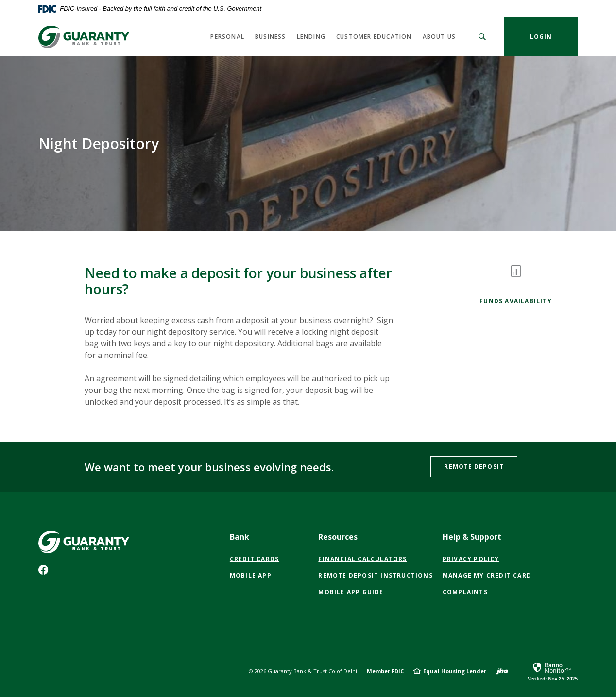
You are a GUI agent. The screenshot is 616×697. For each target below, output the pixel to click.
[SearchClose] (482, 37)
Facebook (45, 572)
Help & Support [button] (472, 537)
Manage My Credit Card (487, 576)
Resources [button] (338, 537)
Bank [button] (240, 537)
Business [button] (271, 37)
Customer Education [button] (374, 37)
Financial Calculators (362, 559)
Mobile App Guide (351, 592)
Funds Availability (516, 301)
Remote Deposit (474, 467)
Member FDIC (385, 671)
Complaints (465, 592)
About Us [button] (439, 37)
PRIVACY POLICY (471, 559)
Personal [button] (227, 37)
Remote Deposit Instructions (375, 575)
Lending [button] (311, 37)
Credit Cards (254, 559)
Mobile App (251, 575)
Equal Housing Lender (455, 671)
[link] (553, 671)
